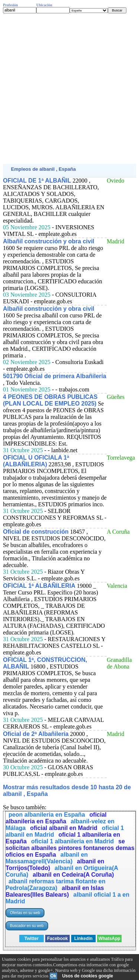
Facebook (57, 939)
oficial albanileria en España (56, 818)
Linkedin (83, 939)
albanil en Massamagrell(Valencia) (47, 858)
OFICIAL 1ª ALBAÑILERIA (39, 586)
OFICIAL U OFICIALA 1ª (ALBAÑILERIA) (36, 461)
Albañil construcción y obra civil (49, 241)
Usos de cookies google (88, 976)
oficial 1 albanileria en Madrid (72, 841)
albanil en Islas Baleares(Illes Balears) (55, 891)
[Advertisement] (69, 89)
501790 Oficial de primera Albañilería (55, 376)
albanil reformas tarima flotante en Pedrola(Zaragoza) (55, 885)
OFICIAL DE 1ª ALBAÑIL (37, 181)
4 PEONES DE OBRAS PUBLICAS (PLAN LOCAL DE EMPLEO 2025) (50, 400)
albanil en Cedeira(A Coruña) (73, 875)
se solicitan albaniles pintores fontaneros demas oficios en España (70, 848)
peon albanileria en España (47, 815)
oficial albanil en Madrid (64, 828)
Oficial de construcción (36, 532)
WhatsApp (109, 939)
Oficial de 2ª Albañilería (36, 734)
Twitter (32, 939)
